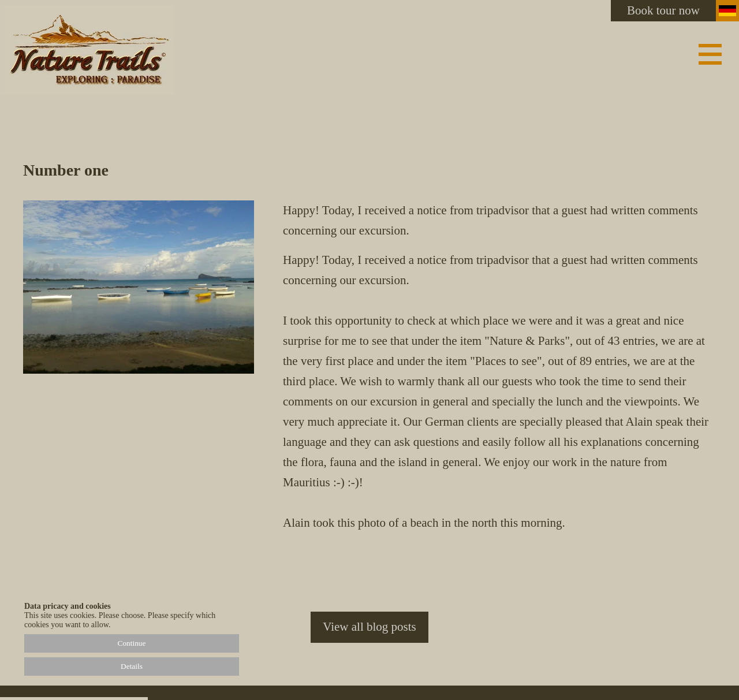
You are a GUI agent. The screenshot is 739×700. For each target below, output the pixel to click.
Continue (132, 643)
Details (132, 666)
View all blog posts (369, 627)
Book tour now (663, 11)
